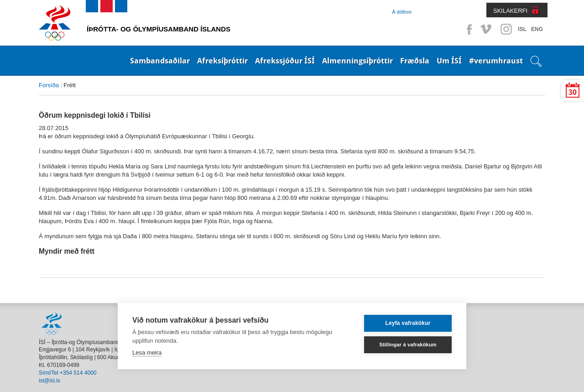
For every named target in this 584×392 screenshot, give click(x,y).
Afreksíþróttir (222, 61)
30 (573, 92)
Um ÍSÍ (449, 61)
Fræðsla (415, 61)
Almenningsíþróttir (357, 61)
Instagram (506, 29)
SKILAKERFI (510, 11)
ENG (537, 29)
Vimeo (487, 29)
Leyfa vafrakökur (408, 323)
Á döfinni (402, 12)
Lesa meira (147, 353)
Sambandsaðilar (160, 61)
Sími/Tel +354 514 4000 (68, 373)
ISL (522, 29)
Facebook (468, 29)
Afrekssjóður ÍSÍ (285, 61)
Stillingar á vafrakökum (408, 345)
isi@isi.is (50, 381)
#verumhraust (496, 61)
